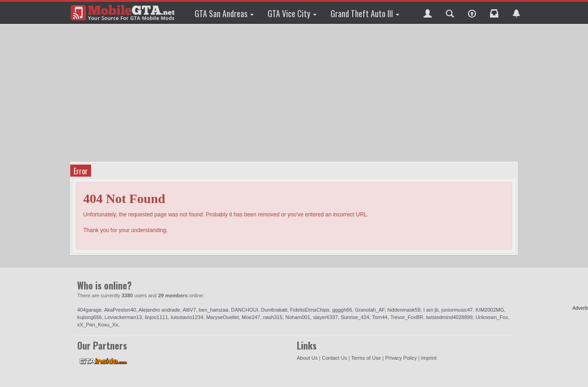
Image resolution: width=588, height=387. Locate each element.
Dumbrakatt (274, 310)
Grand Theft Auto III (365, 13)
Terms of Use (366, 358)
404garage (89, 310)
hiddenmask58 (404, 310)
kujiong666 (89, 317)
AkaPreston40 (120, 310)
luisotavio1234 (187, 317)
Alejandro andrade (159, 310)
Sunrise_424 (355, 317)
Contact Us (334, 358)
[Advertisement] (295, 92)
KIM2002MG (490, 310)
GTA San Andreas (224, 13)
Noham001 (298, 317)
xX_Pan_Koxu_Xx (98, 325)
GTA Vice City (292, 13)
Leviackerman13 (123, 317)
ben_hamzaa (214, 310)
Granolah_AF (370, 310)
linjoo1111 (156, 317)
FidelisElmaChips (310, 310)
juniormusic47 (457, 310)
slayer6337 (325, 317)
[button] (428, 12)
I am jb (431, 310)
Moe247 (251, 317)
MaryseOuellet (223, 317)
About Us (307, 358)
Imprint (429, 358)
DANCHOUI (245, 310)
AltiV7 (189, 310)
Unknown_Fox (492, 317)
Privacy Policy (401, 358)
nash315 (273, 317)
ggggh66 (342, 310)
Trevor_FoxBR (407, 317)
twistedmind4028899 (450, 317)
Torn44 (380, 317)
